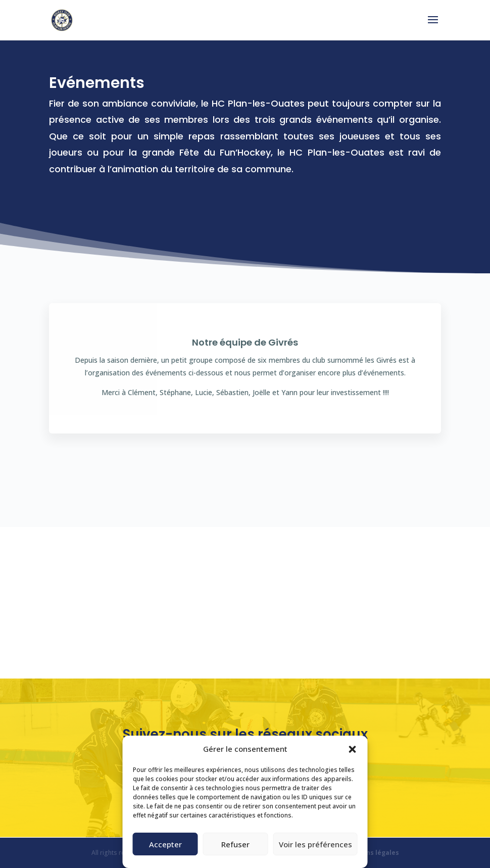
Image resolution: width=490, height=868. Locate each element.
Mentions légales (371, 853)
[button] (353, 749)
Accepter (165, 844)
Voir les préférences (315, 844)
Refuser (235, 844)
